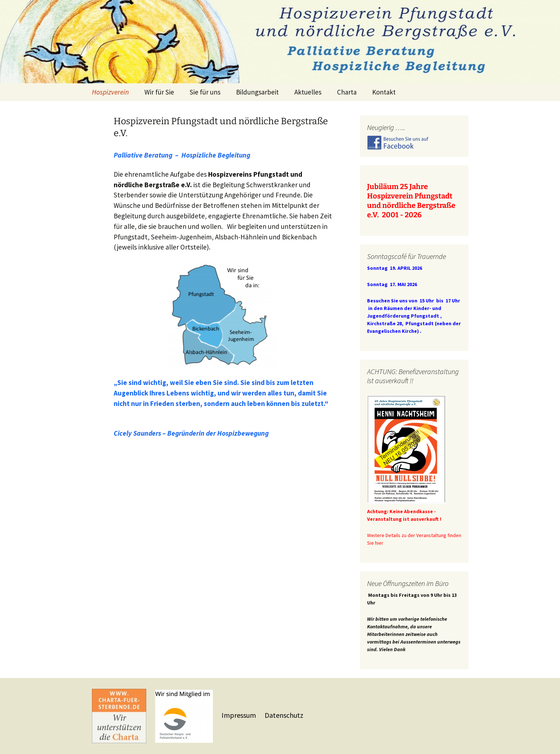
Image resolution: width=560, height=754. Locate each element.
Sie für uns (205, 92)
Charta (347, 92)
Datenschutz (284, 715)
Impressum (239, 715)
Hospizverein (110, 92)
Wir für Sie (159, 92)
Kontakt (384, 92)
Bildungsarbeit (257, 92)
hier (379, 543)
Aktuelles (308, 92)
